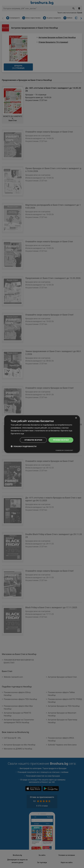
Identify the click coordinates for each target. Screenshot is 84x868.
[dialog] (42, 434)
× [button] (76, 418)
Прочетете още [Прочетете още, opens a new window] (17, 433)
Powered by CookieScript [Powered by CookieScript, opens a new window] (64, 450)
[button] (24, 446)
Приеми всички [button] (61, 440)
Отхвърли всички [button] (33, 440)
